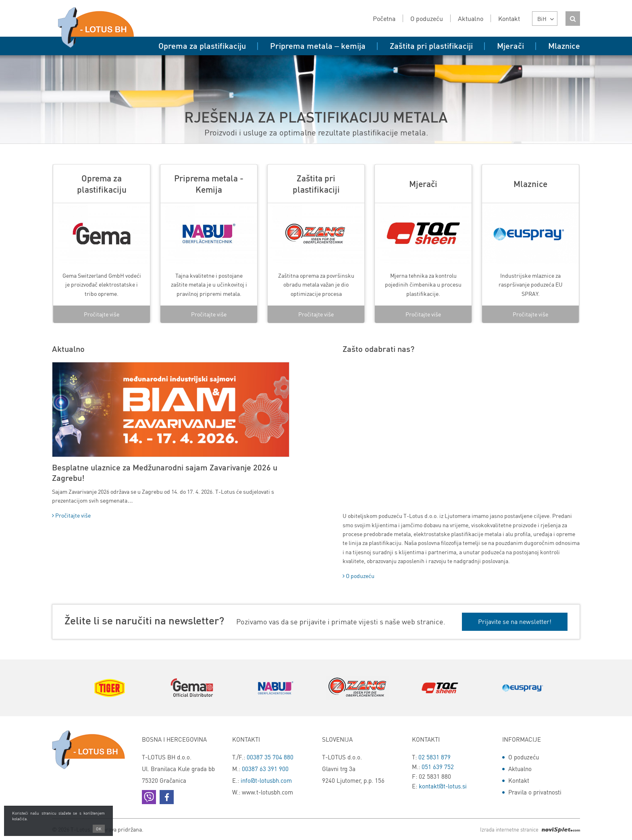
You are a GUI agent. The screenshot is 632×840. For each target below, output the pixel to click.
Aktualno (520, 769)
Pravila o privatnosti (535, 792)
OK (99, 829)
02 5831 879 (434, 757)
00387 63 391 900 (265, 769)
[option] (102, 244)
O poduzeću (359, 576)
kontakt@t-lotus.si (443, 786)
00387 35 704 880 (270, 757)
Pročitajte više (102, 314)
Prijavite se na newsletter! (515, 621)
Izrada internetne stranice (530, 829)
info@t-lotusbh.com (266, 780)
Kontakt (519, 780)
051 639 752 (438, 767)
